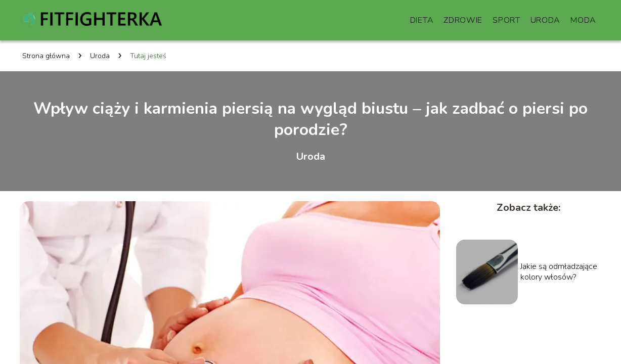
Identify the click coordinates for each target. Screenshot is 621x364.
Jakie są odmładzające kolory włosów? (559, 272)
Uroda (546, 20)
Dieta (422, 20)
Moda (583, 20)
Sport (506, 20)
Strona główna (46, 56)
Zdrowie (463, 20)
